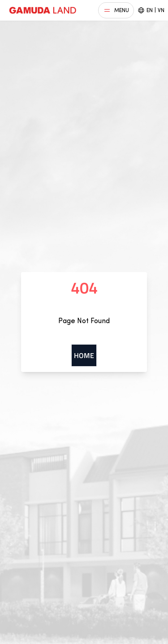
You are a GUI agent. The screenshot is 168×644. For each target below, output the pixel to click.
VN (161, 10)
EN (150, 10)
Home (84, 355)
